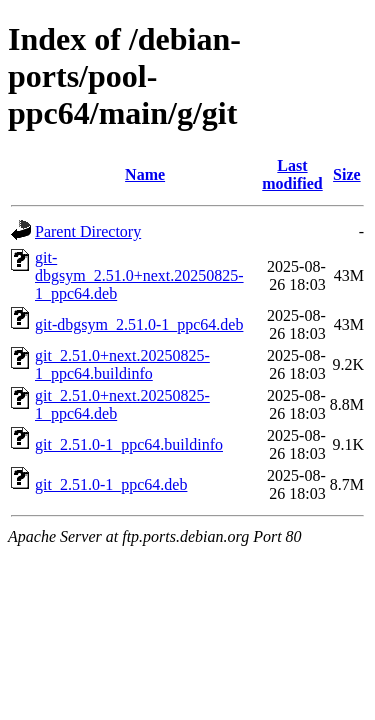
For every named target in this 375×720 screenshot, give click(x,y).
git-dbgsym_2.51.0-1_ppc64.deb (139, 324)
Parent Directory (88, 231)
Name (145, 174)
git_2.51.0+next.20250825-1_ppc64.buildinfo (122, 364)
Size (347, 174)
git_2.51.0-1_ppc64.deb (111, 484)
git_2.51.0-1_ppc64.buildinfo (129, 444)
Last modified (292, 174)
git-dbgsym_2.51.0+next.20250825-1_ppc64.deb (139, 275)
